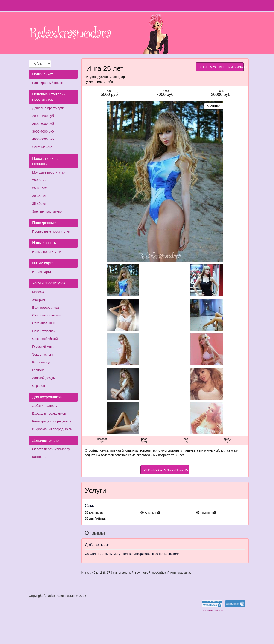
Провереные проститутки (51, 231)
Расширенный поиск (47, 83)
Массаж (38, 292)
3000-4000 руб (43, 131)
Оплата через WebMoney (51, 449)
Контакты (39, 457)
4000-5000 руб (43, 139)
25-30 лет (39, 188)
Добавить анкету (45, 406)
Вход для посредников (49, 413)
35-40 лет (39, 204)
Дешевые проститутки (49, 108)
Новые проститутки (47, 252)
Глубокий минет (44, 347)
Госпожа (38, 370)
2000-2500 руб (43, 116)
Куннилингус (42, 362)
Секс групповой (44, 331)
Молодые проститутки (49, 172)
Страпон (39, 386)
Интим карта (42, 272)
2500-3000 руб (43, 124)
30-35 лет (39, 196)
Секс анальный (44, 323)
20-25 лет (39, 180)
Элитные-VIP (42, 147)
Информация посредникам (52, 429)
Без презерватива (46, 308)
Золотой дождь (44, 378)
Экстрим (39, 300)
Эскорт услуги (43, 354)
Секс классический (46, 315)
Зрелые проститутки (47, 211)
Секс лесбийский (45, 339)
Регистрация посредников (52, 421)
